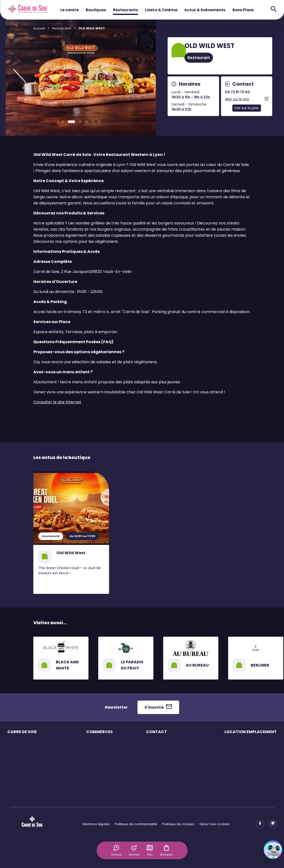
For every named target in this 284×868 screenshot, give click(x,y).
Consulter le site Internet (57, 402)
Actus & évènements (205, 10)
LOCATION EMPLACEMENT (251, 732)
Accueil (39, 28)
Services (14, 760)
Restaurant (199, 58)
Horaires (14, 752)
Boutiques (96, 10)
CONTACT (156, 732)
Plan (150, 850)
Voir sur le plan (247, 108)
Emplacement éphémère (245, 743)
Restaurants (125, 10)
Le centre (69, 10)
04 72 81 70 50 (237, 92)
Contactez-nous (159, 752)
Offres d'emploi (99, 777)
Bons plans (95, 769)
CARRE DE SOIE (22, 732)
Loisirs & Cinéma (161, 10)
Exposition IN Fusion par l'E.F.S (30, 794)
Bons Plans (243, 10)
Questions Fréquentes (164, 743)
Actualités (15, 786)
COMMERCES (99, 732)
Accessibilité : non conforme (169, 760)
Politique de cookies (178, 824)
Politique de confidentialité (136, 824)
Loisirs (91, 760)
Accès (12, 769)
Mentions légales (96, 824)
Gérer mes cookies (215, 824)
